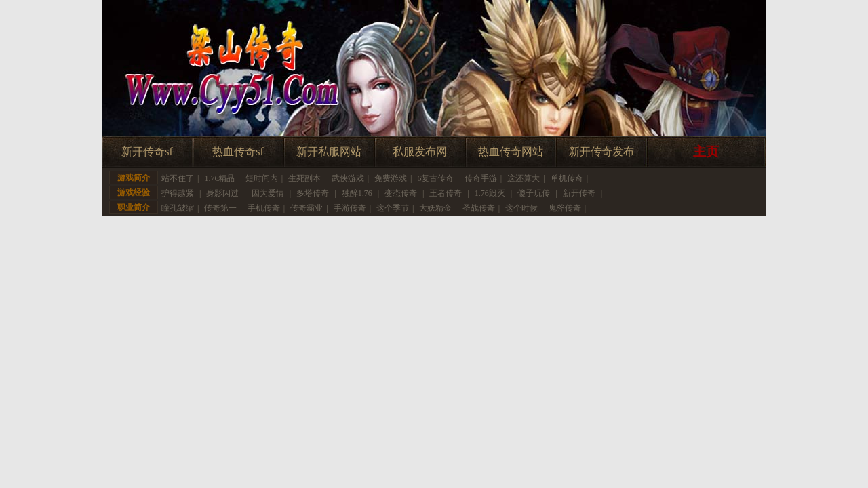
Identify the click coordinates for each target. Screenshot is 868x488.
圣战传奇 (479, 208)
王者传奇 (446, 193)
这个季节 (393, 208)
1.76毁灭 (490, 193)
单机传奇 (567, 178)
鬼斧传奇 (565, 208)
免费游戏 (391, 178)
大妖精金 (435, 208)
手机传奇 (264, 208)
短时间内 (262, 178)
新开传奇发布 (601, 151)
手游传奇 (350, 208)
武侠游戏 (348, 178)
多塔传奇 (313, 193)
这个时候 (521, 208)
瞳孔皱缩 (178, 208)
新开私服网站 (329, 151)
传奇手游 (481, 178)
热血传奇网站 (511, 151)
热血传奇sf (238, 151)
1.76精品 (219, 178)
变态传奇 (401, 193)
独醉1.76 (357, 193)
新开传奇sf (147, 151)
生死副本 (304, 178)
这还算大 (524, 178)
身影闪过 (222, 193)
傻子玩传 (534, 193)
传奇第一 (220, 208)
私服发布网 (420, 151)
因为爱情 (268, 193)
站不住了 (178, 178)
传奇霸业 (307, 208)
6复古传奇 (435, 178)
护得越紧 (178, 193)
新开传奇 (579, 193)
